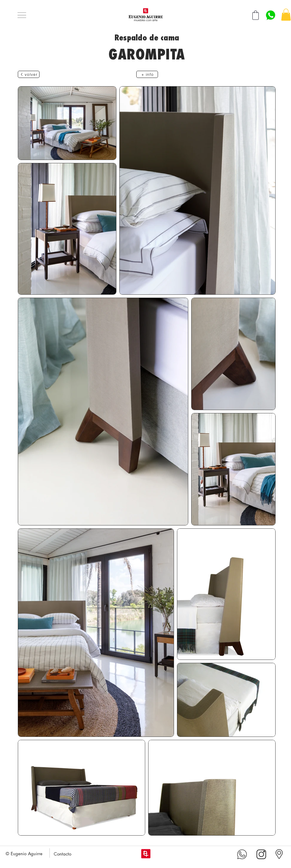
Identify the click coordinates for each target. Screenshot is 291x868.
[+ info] (147, 74)
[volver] (29, 74)
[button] (22, 15)
